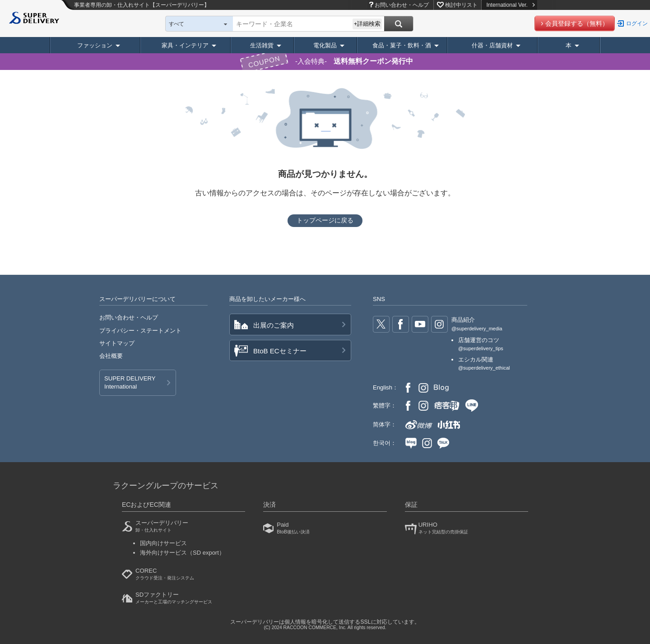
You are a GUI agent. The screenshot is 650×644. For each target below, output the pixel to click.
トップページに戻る (325, 220)
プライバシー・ (140, 331)
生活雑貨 (262, 45)
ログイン (637, 23)
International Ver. (510, 5)
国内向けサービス (163, 543)
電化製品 (325, 45)
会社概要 (111, 356)
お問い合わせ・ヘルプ (402, 5)
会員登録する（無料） (577, 23)
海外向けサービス (182, 553)
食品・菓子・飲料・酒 (402, 45)
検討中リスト (461, 5)
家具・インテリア (185, 45)
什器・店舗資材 (492, 45)
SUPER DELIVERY (130, 383)
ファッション (95, 45)
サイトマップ (117, 343)
